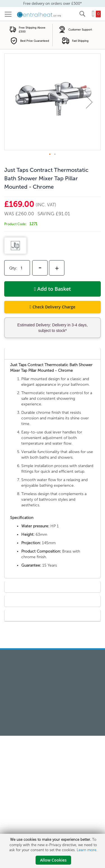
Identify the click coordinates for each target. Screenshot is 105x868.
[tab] (53, 354)
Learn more (87, 850)
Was (10, 214)
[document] (53, 851)
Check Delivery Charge (54, 307)
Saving (47, 214)
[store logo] (39, 14)
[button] (89, 102)
